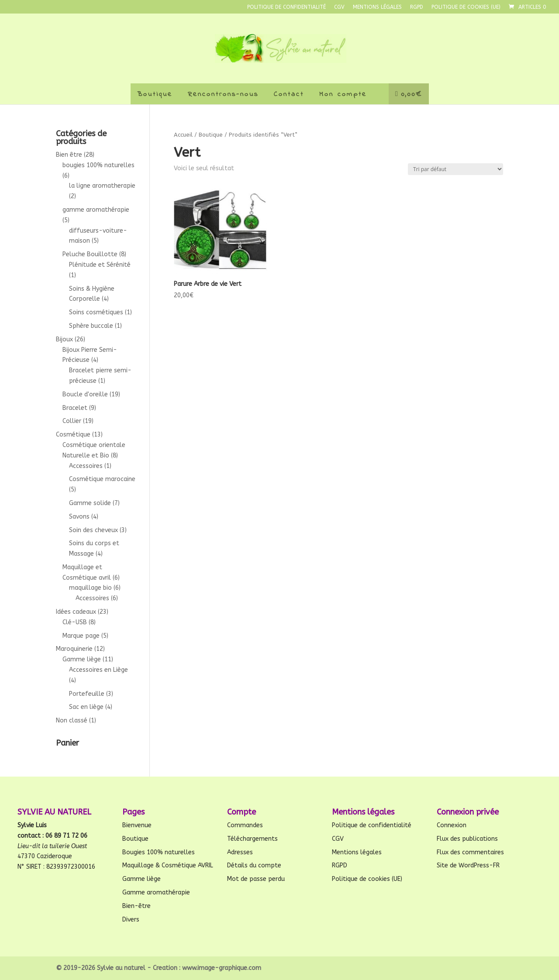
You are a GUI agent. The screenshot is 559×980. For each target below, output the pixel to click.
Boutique (155, 94)
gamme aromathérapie (96, 210)
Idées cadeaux (76, 612)
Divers (131, 920)
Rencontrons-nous (223, 94)
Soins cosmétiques (96, 312)
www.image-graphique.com (222, 968)
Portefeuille (87, 694)
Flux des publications (467, 839)
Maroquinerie (74, 649)
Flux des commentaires (470, 852)
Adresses (240, 852)
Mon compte (343, 94)
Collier (72, 421)
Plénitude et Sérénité (100, 265)
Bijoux (64, 339)
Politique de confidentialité (286, 7)
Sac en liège (86, 707)
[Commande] (455, 169)
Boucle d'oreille (85, 394)
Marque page (81, 636)
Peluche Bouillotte (90, 254)
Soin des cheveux (93, 530)
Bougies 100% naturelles (159, 852)
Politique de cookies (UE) (466, 7)
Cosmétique (73, 435)
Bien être (69, 155)
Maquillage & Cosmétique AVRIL (168, 865)
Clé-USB (75, 622)
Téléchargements (252, 839)
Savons (79, 517)
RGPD (417, 7)
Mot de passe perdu (256, 879)
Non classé (72, 720)
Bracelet (75, 408)
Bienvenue (137, 825)
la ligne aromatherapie (102, 186)
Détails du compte (254, 865)
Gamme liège (82, 659)
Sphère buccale (91, 326)
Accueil (183, 135)
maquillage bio (90, 588)
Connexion (452, 825)
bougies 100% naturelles (98, 165)
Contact (289, 94)
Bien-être (136, 906)
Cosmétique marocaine (102, 479)
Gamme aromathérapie (156, 892)
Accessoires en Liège (98, 670)
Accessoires (86, 466)
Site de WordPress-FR (468, 865)
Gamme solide (90, 503)
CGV (339, 7)
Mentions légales (377, 7)
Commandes (245, 825)
